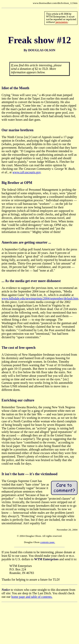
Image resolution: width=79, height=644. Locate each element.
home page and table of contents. (32, 597)
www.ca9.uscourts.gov (27, 172)
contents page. (48, 542)
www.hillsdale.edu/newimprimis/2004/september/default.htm (40, 298)
